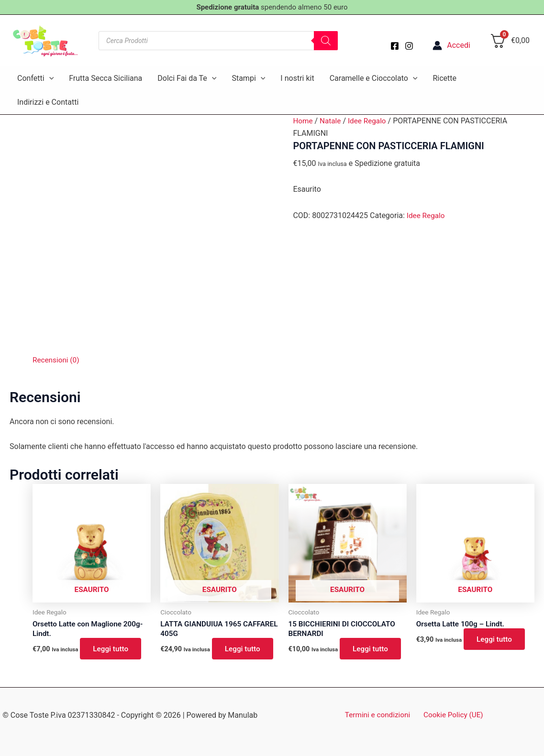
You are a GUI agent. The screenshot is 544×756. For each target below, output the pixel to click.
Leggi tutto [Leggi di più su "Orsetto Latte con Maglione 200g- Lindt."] (113, 650)
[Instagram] (409, 46)
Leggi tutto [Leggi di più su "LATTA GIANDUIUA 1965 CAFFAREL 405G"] (245, 650)
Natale (332, 121)
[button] (49, 78)
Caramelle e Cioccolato (374, 78)
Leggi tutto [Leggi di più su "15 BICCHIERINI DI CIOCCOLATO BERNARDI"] (372, 650)
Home (303, 121)
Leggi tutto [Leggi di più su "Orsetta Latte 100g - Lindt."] (496, 640)
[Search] (326, 41)
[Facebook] (395, 46)
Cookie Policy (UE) (452, 715)
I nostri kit (297, 78)
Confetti (35, 78)
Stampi (248, 78)
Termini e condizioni (379, 715)
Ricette (444, 78)
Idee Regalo (370, 121)
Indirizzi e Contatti (48, 102)
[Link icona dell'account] (451, 45)
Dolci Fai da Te (187, 78)
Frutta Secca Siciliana (105, 78)
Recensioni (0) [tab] (57, 360)
